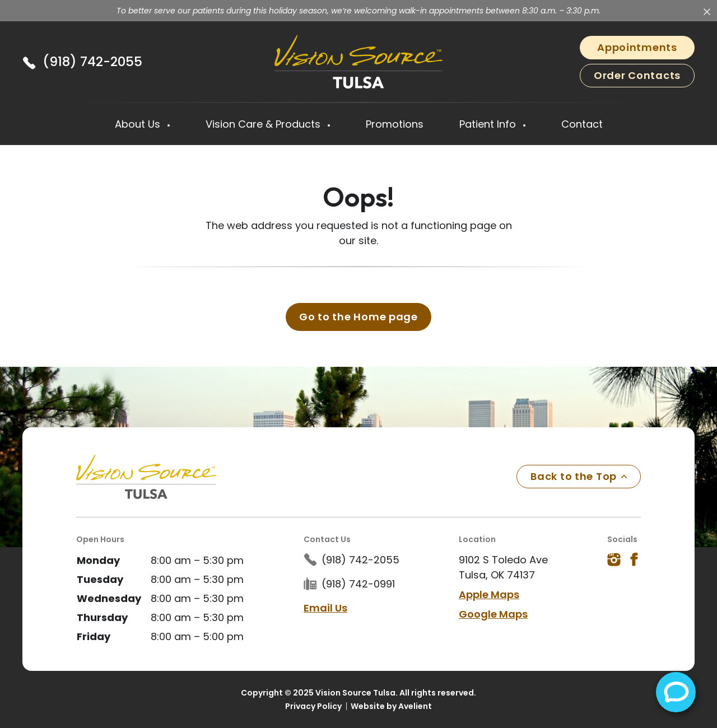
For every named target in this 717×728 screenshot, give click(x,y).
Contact (582, 124)
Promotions (395, 124)
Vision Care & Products (264, 124)
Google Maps (493, 613)
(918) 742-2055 (92, 62)
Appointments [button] (637, 47)
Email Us (325, 607)
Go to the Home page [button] (358, 316)
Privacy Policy (313, 706)
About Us (139, 124)
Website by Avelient (391, 706)
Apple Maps (489, 594)
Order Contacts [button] (637, 75)
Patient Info (489, 124)
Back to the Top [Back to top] (579, 476)
